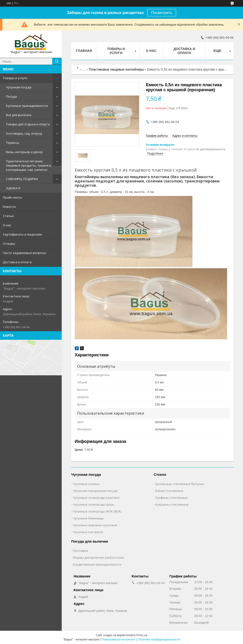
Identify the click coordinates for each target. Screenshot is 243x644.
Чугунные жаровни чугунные (95, 525)
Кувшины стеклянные (172, 504)
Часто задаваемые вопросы (24, 253)
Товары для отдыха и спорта (28, 124)
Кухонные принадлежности (27, 106)
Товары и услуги (15, 78)
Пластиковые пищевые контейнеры (116, 69)
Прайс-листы (12, 197)
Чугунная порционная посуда (95, 491)
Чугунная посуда (19, 87)
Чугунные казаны (86, 484)
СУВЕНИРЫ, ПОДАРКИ (22, 179)
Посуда (11, 96)
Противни (80, 551)
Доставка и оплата (17, 262)
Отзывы (9, 244)
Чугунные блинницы (88, 518)
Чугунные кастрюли (88, 532)
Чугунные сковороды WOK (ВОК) (97, 511)
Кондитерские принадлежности (97, 564)
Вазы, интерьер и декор (24, 152)
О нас (7, 225)
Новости (9, 207)
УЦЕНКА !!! (13, 188)
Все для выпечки (19, 115)
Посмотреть (162, 13)
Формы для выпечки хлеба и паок (99, 558)
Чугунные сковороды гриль (94, 504)
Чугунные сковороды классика (96, 498)
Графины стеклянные (172, 498)
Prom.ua (142, 635)
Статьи (8, 216)
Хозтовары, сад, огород (24, 133)
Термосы (13, 143)
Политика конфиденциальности (159, 639)
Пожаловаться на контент (119, 639)
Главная (84, 51)
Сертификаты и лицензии (22, 234)
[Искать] (57, 61)
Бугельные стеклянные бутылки (180, 484)
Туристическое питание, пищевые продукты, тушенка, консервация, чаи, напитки (29, 165)
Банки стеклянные (169, 491)
